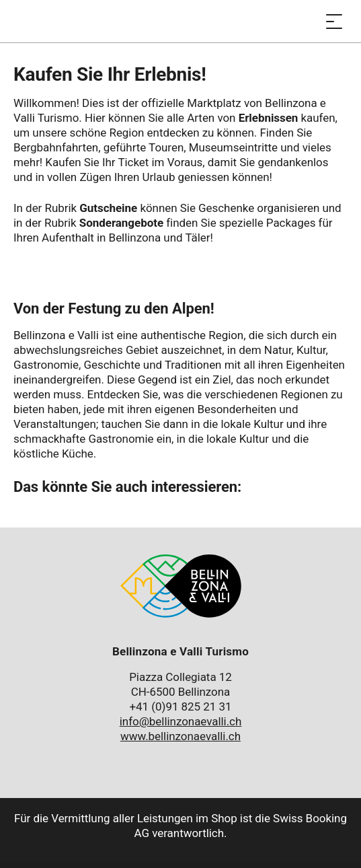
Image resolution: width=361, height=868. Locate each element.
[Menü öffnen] (334, 21)
